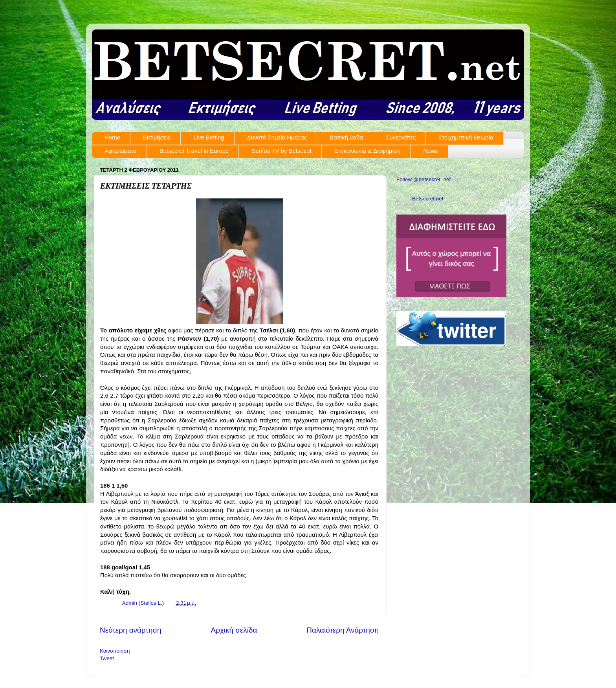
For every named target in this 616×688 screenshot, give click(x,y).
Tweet (107, 658)
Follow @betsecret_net (423, 179)
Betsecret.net (428, 199)
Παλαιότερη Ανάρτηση (343, 630)
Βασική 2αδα (346, 137)
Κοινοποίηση (115, 651)
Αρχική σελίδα (234, 630)
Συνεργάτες (401, 137)
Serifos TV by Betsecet (281, 151)
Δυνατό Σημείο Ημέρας (277, 137)
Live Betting (209, 137)
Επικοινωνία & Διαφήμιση (368, 151)
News (431, 151)
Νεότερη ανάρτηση (131, 630)
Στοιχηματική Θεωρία (466, 137)
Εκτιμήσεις (157, 137)
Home (112, 137)
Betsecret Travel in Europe (194, 151)
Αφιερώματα (121, 151)
